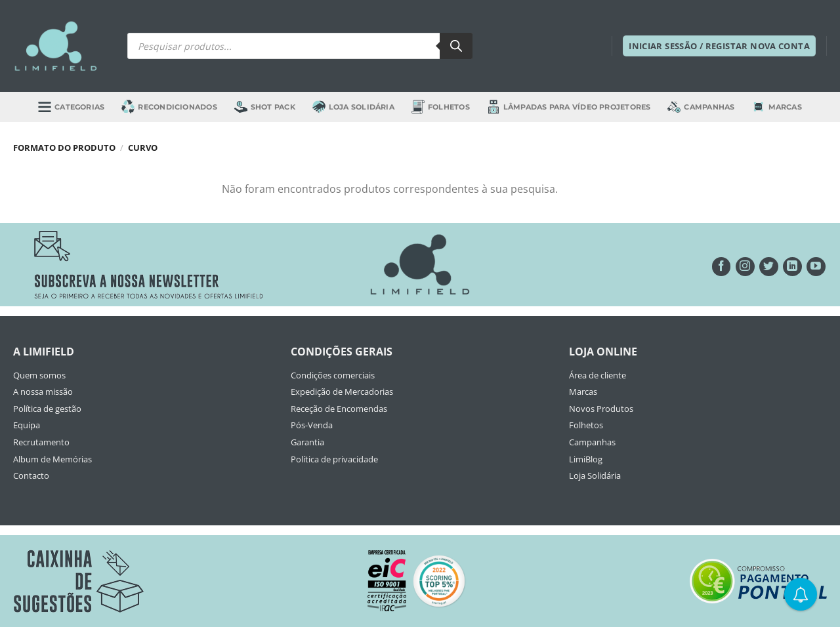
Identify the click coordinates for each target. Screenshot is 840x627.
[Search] (456, 46)
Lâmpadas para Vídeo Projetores (569, 107)
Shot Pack (265, 107)
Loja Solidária (353, 107)
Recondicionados (169, 107)
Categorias (71, 107)
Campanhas (701, 107)
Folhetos (441, 107)
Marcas (777, 107)
